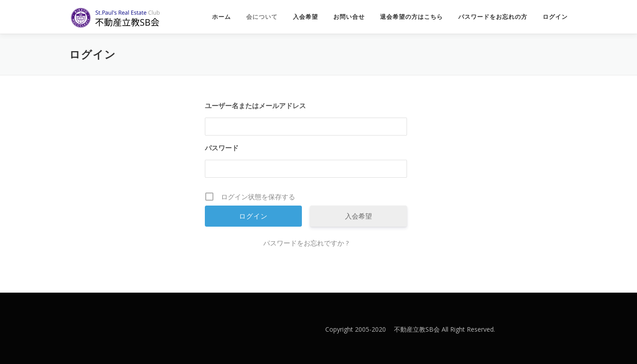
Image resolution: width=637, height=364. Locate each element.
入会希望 (305, 17)
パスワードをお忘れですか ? (306, 243)
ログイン (555, 17)
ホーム (221, 17)
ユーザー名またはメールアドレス (255, 105)
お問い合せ (349, 17)
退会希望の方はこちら (411, 17)
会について (262, 17)
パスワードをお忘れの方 (493, 17)
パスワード (222, 148)
